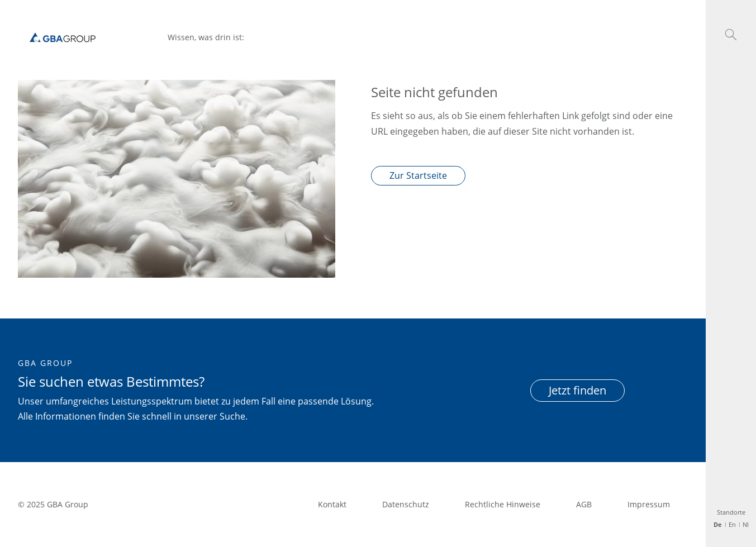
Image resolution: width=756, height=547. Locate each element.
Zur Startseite (418, 175)
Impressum (649, 504)
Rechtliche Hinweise (503, 504)
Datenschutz (406, 504)
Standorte (731, 512)
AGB (584, 504)
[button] (731, 35)
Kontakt (332, 504)
